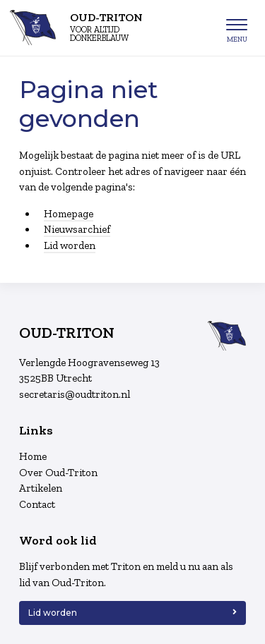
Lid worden (70, 245)
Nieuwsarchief (77, 229)
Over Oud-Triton (58, 473)
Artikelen (41, 488)
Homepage (69, 214)
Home (33, 456)
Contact (37, 504)
